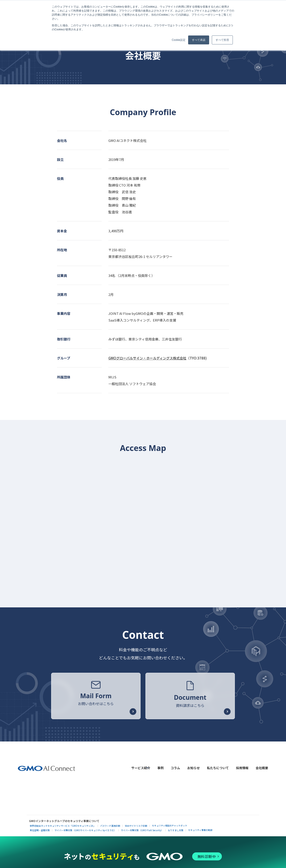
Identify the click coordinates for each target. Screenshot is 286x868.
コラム (175, 766)
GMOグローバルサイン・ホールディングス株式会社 (147, 358)
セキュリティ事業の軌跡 (200, 827)
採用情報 (242, 766)
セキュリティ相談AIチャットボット (170, 822)
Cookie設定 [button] (179, 40)
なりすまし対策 (176, 827)
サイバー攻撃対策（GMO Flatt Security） (142, 827)
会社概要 (262, 766)
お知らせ (193, 766)
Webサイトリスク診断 (136, 823)
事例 (160, 766)
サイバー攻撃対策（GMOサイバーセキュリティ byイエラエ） (85, 827)
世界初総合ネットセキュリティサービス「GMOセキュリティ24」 (63, 823)
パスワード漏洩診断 (110, 823)
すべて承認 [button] (199, 40)
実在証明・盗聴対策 (40, 827)
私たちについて (218, 766)
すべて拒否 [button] (222, 40)
